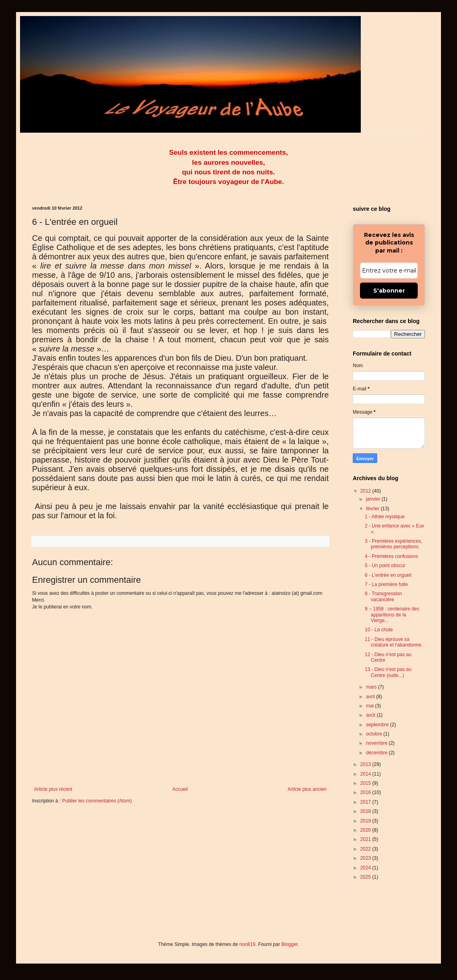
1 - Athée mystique (385, 517)
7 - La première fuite (386, 584)
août (371, 715)
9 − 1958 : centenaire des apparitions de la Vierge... (392, 615)
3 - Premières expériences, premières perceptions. (393, 544)
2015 (366, 783)
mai (371, 706)
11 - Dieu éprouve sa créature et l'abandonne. (394, 642)
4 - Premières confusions (391, 556)
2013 (366, 764)
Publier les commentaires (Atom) (97, 801)
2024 (366, 868)
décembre (377, 753)
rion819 (247, 944)
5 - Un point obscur (385, 566)
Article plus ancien (307, 789)
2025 (366, 877)
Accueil (180, 789)
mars (372, 687)
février (373, 509)
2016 (366, 792)
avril (371, 697)
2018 (366, 811)
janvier (374, 499)
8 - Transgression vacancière (383, 596)
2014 (366, 774)
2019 (366, 821)
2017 (366, 802)
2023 (366, 858)
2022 (366, 849)
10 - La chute (379, 630)
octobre (375, 734)
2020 (366, 830)
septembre (378, 725)
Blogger (290, 944)
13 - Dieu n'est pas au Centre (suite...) (388, 672)
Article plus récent (53, 789)
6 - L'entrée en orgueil (388, 575)
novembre (377, 743)
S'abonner (389, 291)
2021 (366, 839)
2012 (366, 491)
